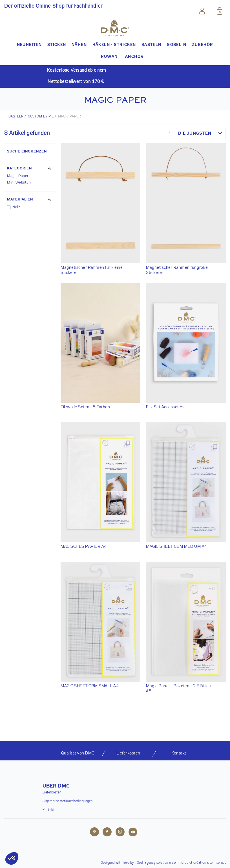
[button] (30, 169)
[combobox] (200, 133)
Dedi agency (146, 863)
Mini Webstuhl (19, 183)
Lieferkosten (52, 793)
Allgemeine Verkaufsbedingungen (68, 801)
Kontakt (49, 810)
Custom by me (41, 117)
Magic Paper (18, 176)
